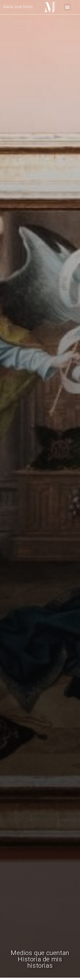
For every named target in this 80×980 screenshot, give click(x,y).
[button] (68, 7)
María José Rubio (18, 7)
